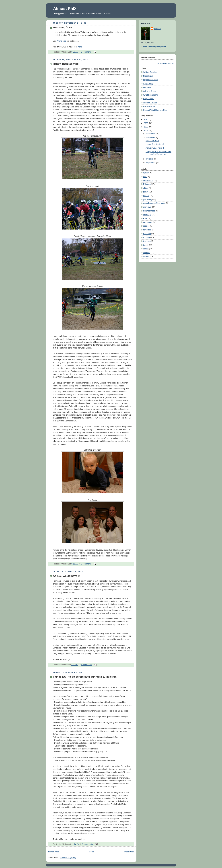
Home (92, 852)
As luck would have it (66, 576)
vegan (146, 249)
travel (146, 245)
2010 (146, 120)
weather (147, 253)
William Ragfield (150, 72)
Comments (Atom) (68, 858)
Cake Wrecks (149, 106)
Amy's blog (61, 41)
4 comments (86, 665)
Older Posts (129, 852)
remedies (147, 230)
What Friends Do (151, 95)
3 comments (86, 564)
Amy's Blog (148, 84)
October (150, 159)
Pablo (146, 218)
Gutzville (147, 87)
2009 (146, 123)
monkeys (147, 207)
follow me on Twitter (165, 63)
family (146, 192)
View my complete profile (155, 46)
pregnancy (148, 222)
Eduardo (147, 184)
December (151, 134)
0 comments (86, 52)
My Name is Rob (150, 80)
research (147, 234)
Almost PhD (65, 8)
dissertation (148, 181)
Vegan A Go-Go (150, 103)
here (80, 47)
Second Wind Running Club (155, 110)
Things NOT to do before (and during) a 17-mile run (85, 677)
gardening (148, 199)
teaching (147, 241)
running (146, 237)
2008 (146, 127)
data (145, 177)
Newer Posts (54, 852)
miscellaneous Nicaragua (154, 203)
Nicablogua (148, 76)
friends (146, 196)
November (151, 137)
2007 (146, 131)
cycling (146, 173)
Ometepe (147, 215)
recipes (146, 226)
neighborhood (149, 211)
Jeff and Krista (149, 91)
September (151, 163)
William (146, 256)
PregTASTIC (149, 99)
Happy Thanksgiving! (66, 64)
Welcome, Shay (63, 27)
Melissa (157, 29)
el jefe (146, 188)
